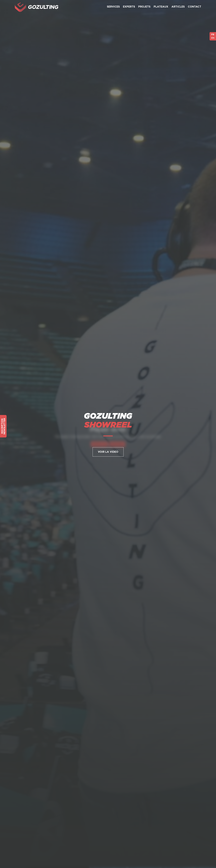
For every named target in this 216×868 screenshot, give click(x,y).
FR (213, 35)
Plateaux (161, 7)
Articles (178, 7)
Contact (195, 7)
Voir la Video (108, 452)
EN (213, 38)
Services (113, 7)
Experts (129, 7)
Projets (144, 7)
